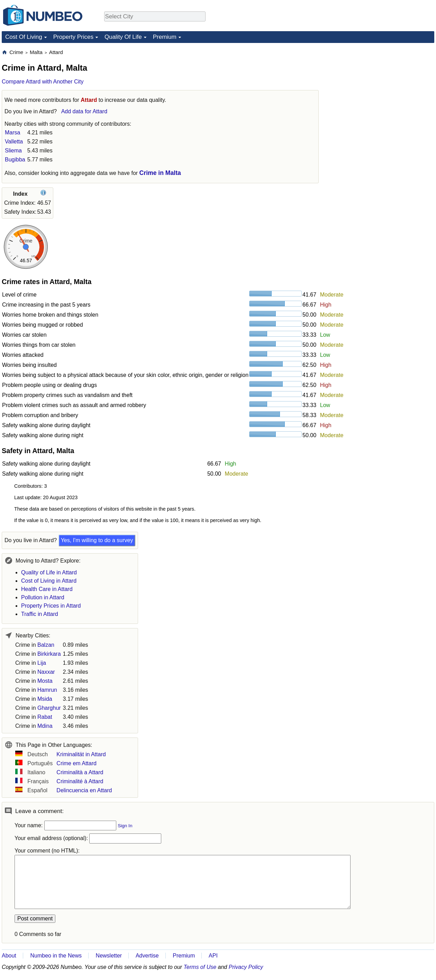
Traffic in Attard (40, 614)
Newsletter (109, 956)
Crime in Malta (160, 173)
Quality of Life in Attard (49, 572)
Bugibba (15, 160)
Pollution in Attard (43, 597)
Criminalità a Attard (80, 772)
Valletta (14, 142)
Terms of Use (200, 967)
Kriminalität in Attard (81, 754)
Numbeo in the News (56, 956)
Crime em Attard (76, 763)
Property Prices (73, 37)
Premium (165, 37)
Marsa (12, 133)
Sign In (125, 826)
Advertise (147, 956)
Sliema (13, 151)
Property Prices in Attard (51, 606)
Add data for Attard (84, 111)
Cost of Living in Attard (49, 581)
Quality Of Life (123, 37)
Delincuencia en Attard (84, 790)
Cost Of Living (24, 37)
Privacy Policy (246, 967)
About (9, 956)
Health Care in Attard (47, 589)
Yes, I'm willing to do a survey (97, 540)
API (213, 956)
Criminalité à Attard (80, 781)
